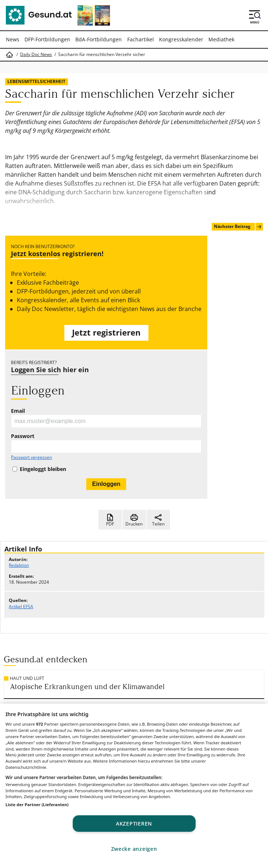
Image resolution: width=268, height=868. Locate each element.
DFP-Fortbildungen (47, 39)
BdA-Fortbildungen (99, 39)
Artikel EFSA (21, 607)
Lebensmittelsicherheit (36, 81)
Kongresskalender (181, 39)
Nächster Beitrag (238, 227)
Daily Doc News (36, 55)
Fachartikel (141, 39)
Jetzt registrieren (106, 332)
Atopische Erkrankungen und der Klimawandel (87, 686)
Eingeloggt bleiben (43, 469)
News (13, 39)
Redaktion (19, 565)
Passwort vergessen (31, 457)
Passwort (23, 436)
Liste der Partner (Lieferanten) (37, 805)
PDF (110, 520)
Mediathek (221, 39)
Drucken (134, 520)
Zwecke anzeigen (134, 849)
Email (18, 411)
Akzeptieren (134, 824)
